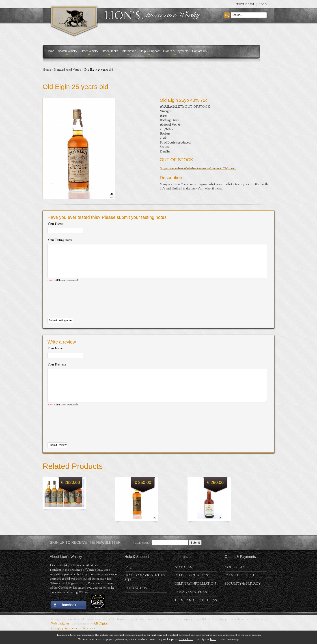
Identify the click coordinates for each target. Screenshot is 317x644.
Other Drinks (110, 51)
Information (129, 51)
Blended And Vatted (67, 70)
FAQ (128, 581)
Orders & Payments (176, 51)
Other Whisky (89, 51)
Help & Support (150, 51)
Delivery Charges (191, 589)
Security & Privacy (243, 597)
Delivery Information (195, 597)
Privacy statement (192, 606)
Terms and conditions (196, 614)
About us (183, 581)
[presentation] (82, 307)
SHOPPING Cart (245, 4)
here (213, 640)
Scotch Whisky (68, 51)
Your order (236, 581)
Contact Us (199, 51)
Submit (195, 556)
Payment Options (240, 589)
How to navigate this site (145, 591)
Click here (186, 640)
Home (51, 51)
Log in (263, 4)
